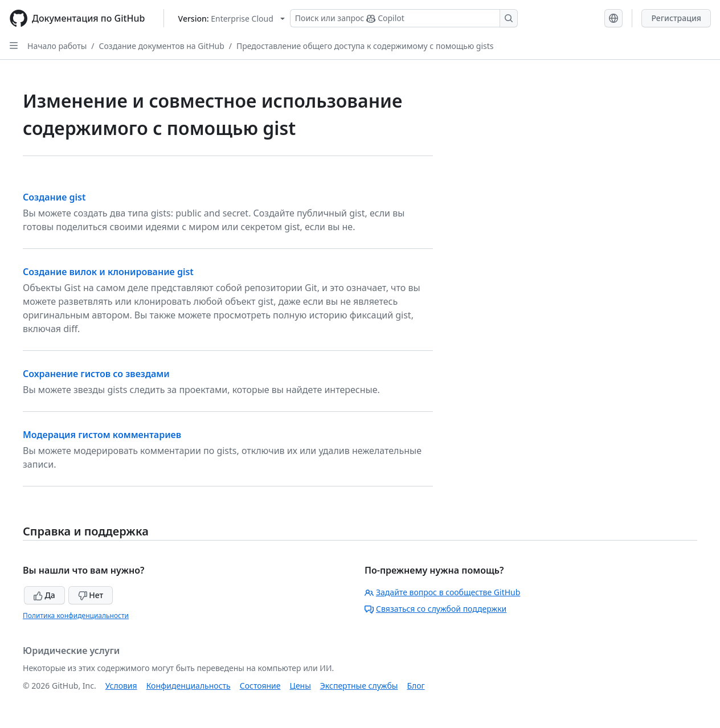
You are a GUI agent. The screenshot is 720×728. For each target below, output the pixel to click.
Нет (91, 595)
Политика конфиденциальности (76, 615)
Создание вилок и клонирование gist (108, 272)
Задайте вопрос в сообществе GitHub (442, 592)
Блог (416, 686)
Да (44, 595)
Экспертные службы (359, 686)
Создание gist (54, 197)
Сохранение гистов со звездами (96, 374)
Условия (121, 686)
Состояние (260, 686)
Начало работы (57, 46)
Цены (300, 686)
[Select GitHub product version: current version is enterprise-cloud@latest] (232, 19)
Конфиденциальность (189, 686)
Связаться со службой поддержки (435, 609)
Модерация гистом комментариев (102, 435)
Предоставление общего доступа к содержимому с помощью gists (365, 46)
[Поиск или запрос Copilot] (404, 18)
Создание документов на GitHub (162, 46)
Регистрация (676, 18)
